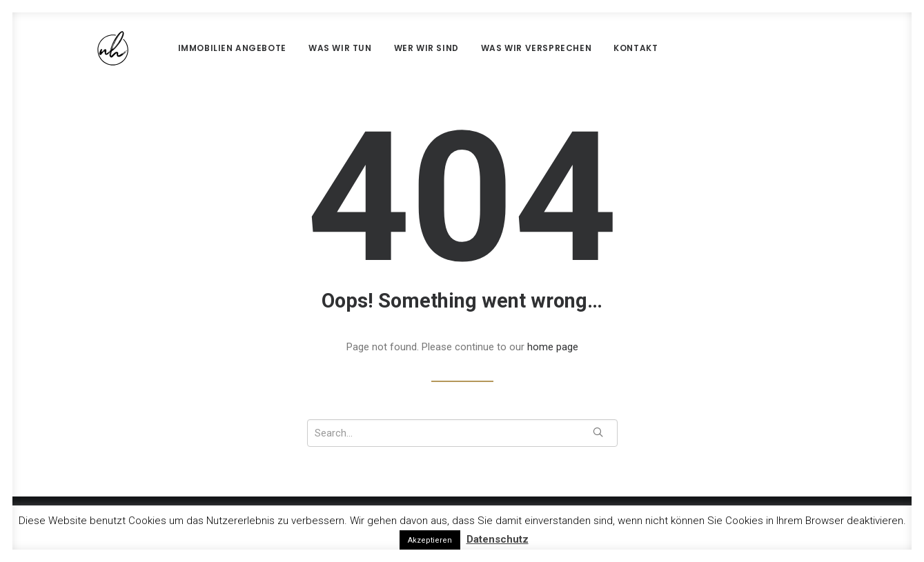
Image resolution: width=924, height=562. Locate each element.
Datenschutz (498, 539)
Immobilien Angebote (199, 48)
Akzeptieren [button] (430, 540)
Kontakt (602, 48)
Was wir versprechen (503, 48)
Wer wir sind (393, 48)
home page (553, 347)
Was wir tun (307, 48)
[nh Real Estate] (90, 48)
